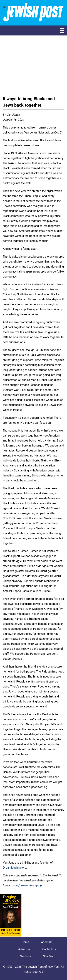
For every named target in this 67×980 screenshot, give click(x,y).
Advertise (24, 949)
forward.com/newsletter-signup (22, 885)
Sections (26, 956)
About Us (47, 942)
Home (25, 942)
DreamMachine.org (15, 868)
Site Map (49, 956)
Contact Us (49, 949)
